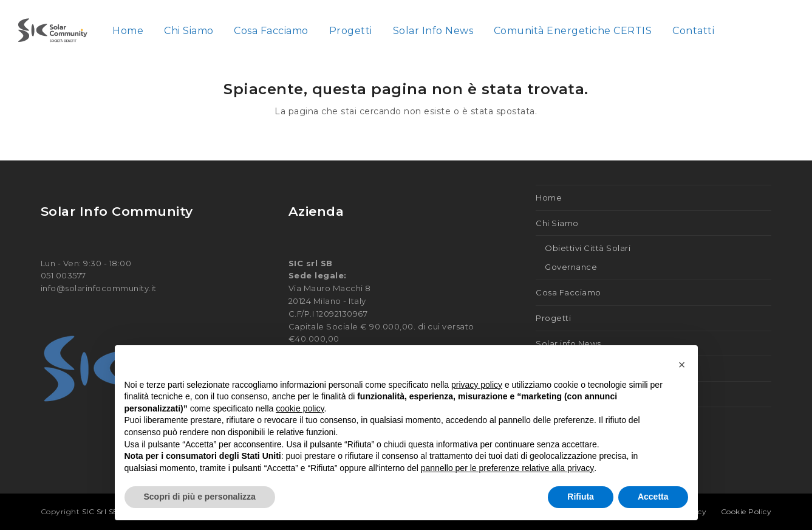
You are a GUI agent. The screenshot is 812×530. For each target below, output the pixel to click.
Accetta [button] (653, 497)
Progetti (553, 318)
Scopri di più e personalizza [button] (200, 497)
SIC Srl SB (102, 511)
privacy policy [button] (477, 385)
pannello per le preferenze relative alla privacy (508, 468)
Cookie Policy (746, 511)
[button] (682, 365)
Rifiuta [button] (581, 497)
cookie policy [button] (300, 408)
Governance (571, 267)
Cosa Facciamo (568, 292)
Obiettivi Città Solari (588, 248)
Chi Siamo (557, 223)
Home (549, 198)
